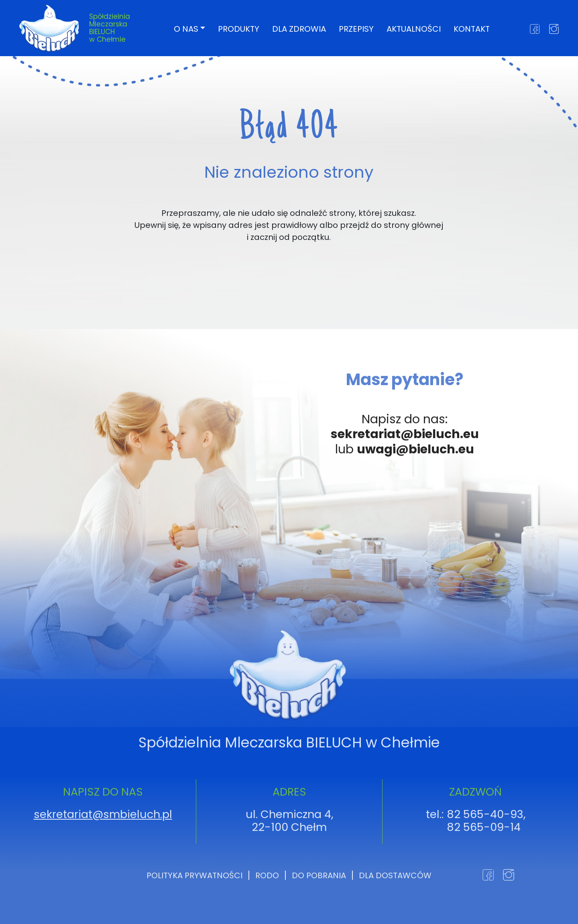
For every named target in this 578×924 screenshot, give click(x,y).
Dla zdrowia (299, 28)
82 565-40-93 (485, 845)
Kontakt (472, 28)
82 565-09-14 (484, 858)
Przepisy (356, 28)
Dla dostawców (395, 906)
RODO (267, 906)
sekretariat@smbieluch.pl (103, 845)
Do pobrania (319, 906)
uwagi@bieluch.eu (415, 480)
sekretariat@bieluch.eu (405, 465)
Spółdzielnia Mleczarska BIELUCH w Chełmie (110, 28)
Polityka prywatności (194, 906)
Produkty (239, 28)
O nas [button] (186, 28)
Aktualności (414, 28)
